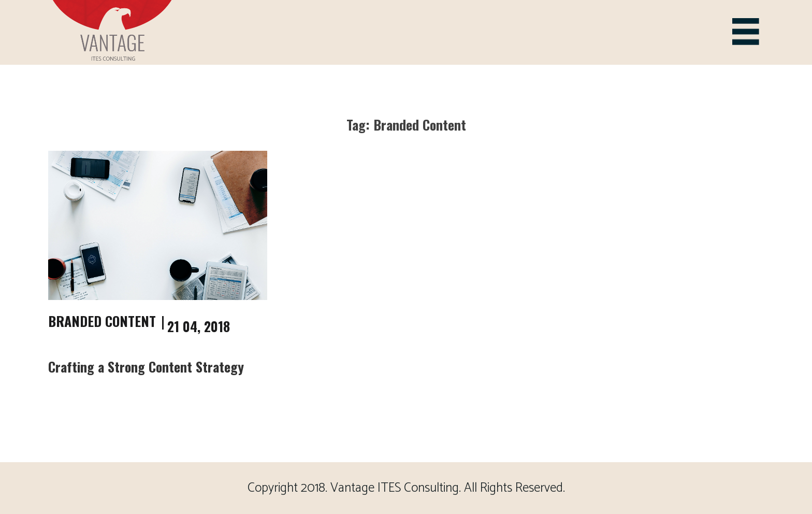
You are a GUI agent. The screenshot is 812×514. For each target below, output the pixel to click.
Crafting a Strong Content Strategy (146, 367)
